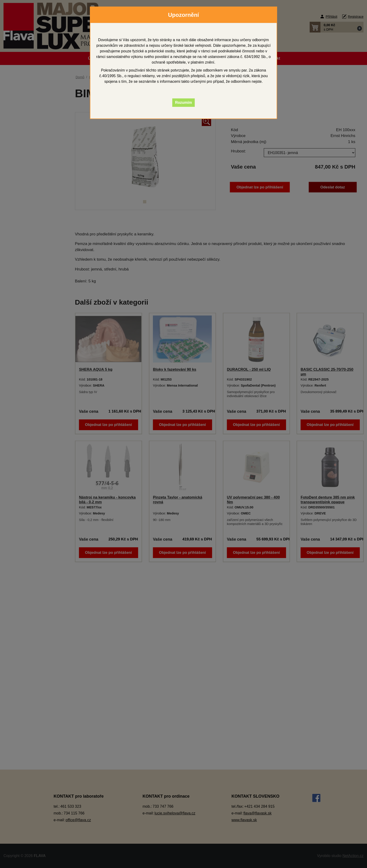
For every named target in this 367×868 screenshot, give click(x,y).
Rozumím (183, 103)
